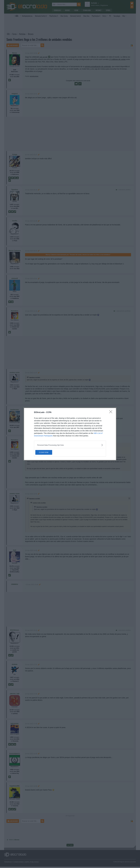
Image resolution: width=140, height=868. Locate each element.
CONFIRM (47, 452)
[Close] (111, 412)
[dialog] (70, 434)
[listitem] (70, 445)
